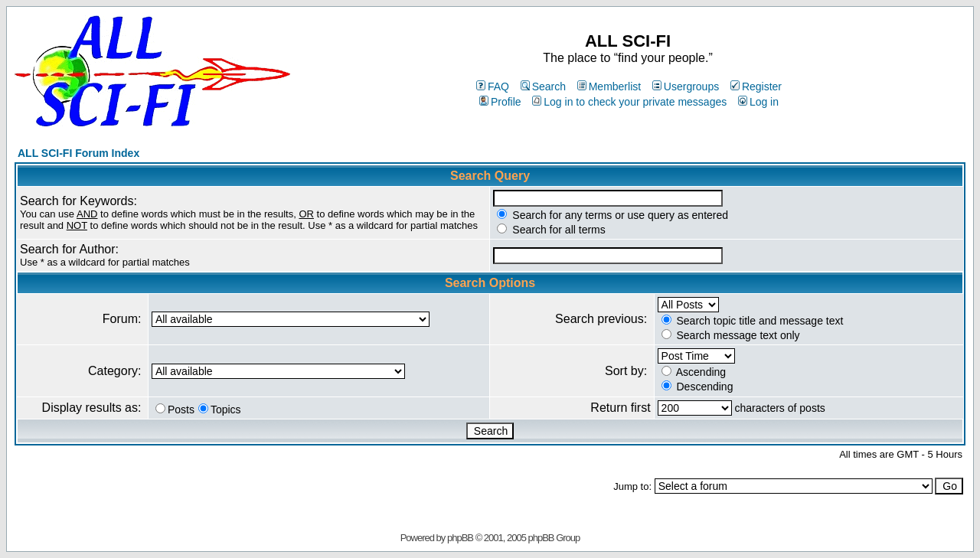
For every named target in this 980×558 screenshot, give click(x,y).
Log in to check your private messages (629, 102)
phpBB (460, 538)
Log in (758, 102)
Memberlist (609, 86)
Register (756, 86)
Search (543, 86)
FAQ (493, 86)
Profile (500, 102)
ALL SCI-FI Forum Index (78, 153)
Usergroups (686, 86)
